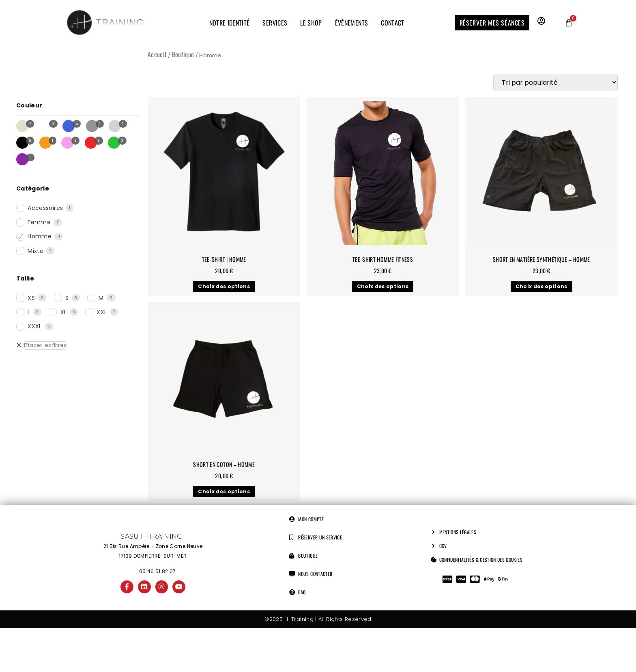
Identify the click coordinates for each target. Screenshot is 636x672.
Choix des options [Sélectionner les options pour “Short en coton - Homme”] (224, 491)
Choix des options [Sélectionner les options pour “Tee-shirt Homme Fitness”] (383, 286)
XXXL (34, 326)
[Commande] (555, 82)
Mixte (35, 251)
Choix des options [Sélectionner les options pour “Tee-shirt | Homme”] (224, 286)
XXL (102, 312)
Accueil (157, 54)
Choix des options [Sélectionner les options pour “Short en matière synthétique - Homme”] (541, 286)
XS (31, 298)
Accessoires (45, 208)
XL (64, 312)
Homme (40, 236)
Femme (39, 222)
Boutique (183, 54)
